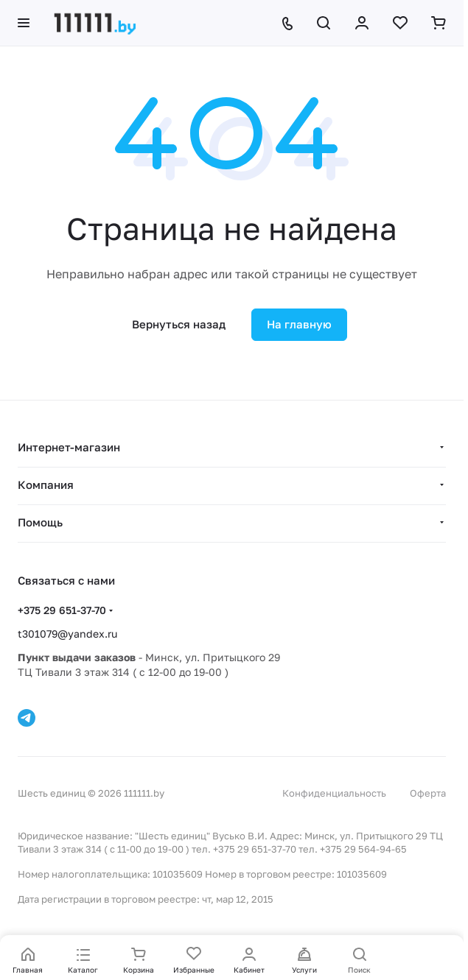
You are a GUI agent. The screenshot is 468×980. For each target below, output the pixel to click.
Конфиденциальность (334, 793)
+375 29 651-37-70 (62, 610)
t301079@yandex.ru (67, 634)
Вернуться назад (179, 324)
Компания (46, 484)
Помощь (40, 522)
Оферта (428, 793)
